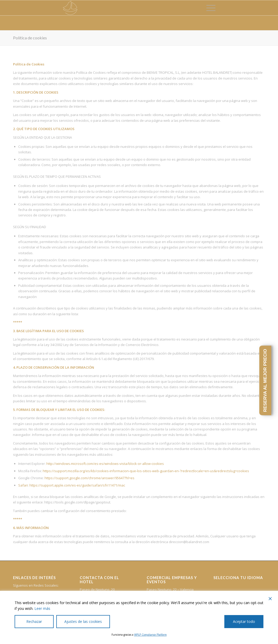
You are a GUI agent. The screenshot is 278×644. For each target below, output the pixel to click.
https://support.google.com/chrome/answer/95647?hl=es (89, 478)
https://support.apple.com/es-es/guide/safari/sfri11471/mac (77, 485)
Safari (23, 485)
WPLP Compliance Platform (150, 635)
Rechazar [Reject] (34, 621)
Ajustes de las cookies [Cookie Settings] (83, 621)
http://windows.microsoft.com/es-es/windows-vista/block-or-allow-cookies (105, 464)
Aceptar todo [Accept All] (244, 621)
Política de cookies (30, 38)
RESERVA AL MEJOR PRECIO (265, 380)
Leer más (42, 608)
